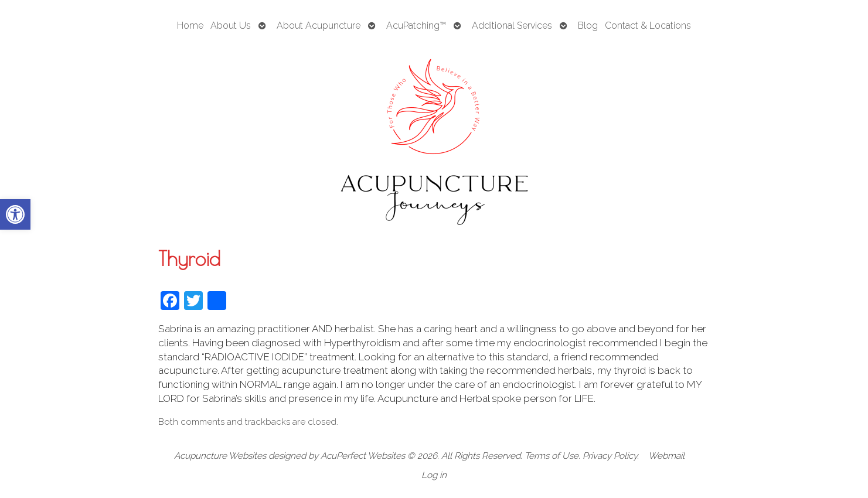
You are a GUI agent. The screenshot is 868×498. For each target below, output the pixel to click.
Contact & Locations (648, 25)
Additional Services (512, 25)
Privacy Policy (610, 456)
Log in (434, 475)
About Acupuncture (319, 25)
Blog (588, 25)
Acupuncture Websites (220, 456)
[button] (15, 214)
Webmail (666, 456)
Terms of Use (552, 456)
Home (190, 25)
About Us (231, 25)
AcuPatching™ (416, 25)
